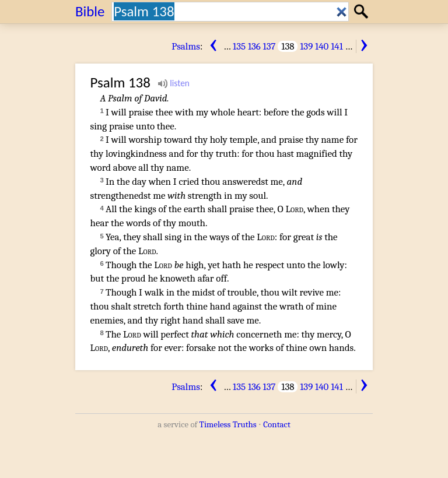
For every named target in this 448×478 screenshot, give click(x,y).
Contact (276, 424)
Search (363, 11)
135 (239, 46)
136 (254, 46)
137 (269, 46)
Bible (90, 11)
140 (322, 46)
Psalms (186, 46)
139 (306, 46)
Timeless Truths (228, 424)
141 (337, 46)
